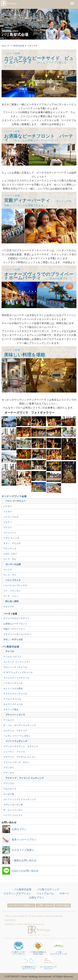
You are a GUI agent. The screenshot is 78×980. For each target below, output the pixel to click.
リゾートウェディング (16, 741)
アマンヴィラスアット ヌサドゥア (21, 746)
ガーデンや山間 (13, 564)
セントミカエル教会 (13, 688)
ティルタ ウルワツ (12, 657)
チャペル (10, 651)
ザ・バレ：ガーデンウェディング (20, 725)
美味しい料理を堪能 (13, 639)
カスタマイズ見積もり (21, 905)
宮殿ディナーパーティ (14, 629)
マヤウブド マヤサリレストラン (20, 757)
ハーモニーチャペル (13, 683)
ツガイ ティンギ (11, 538)
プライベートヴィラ (15, 715)
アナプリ (8, 527)
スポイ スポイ (10, 554)
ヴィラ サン (10, 575)
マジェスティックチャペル (16, 678)
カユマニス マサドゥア (15, 731)
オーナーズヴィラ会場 (14, 496)
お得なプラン (37, 898)
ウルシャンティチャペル (15, 667)
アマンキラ (9, 773)
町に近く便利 (12, 601)
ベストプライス (13, 580)
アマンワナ (9, 783)
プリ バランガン (12, 591)
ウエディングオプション (17, 893)
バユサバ (8, 506)
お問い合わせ (45, 905)
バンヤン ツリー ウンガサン (17, 736)
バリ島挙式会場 (17, 46)
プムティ (8, 522)
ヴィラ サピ (10, 559)
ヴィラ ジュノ (11, 596)
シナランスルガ (11, 517)
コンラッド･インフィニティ (17, 662)
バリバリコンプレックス (15, 585)
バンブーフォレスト (13, 815)
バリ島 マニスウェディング (59, 948)
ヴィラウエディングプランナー (48, 963)
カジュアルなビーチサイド (16, 618)
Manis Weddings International (31, 924)
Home (4, 46)
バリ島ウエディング (48, 889)
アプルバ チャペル (12, 699)
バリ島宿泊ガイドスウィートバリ (29, 963)
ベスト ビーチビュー (16, 501)
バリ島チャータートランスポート (18, 948)
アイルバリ (9, 720)
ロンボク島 (9, 794)
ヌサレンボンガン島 (13, 805)
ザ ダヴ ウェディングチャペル (18, 672)
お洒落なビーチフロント (15, 624)
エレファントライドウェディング (20, 799)
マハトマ (8, 570)
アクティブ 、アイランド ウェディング (24, 778)
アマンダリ (9, 768)
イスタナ (8, 512)
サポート (64, 893)
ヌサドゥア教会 (11, 709)
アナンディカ (10, 549)
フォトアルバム (45, 893)
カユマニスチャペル (13, 704)
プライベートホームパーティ (17, 634)
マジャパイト (10, 533)
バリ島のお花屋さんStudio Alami (38, 948)
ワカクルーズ (10, 789)
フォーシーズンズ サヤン (16, 762)
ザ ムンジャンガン (13, 810)
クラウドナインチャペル (15, 694)
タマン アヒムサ (12, 543)
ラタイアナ (9, 607)
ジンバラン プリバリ (14, 752)
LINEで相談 (63, 905)
